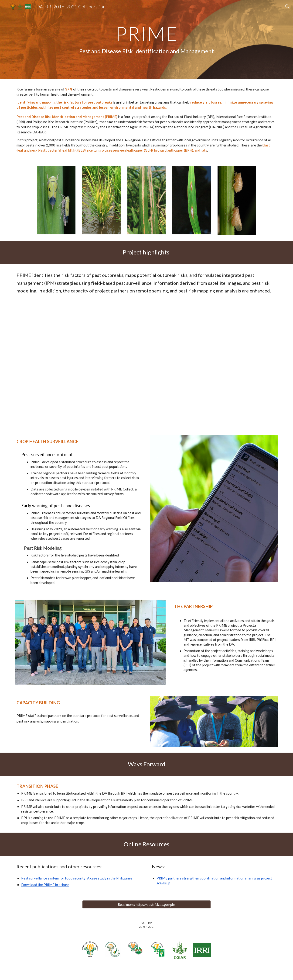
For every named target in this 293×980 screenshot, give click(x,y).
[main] (146, 40)
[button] (287, 7)
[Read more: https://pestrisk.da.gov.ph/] (146, 904)
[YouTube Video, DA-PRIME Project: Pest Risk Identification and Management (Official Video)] (146, 362)
